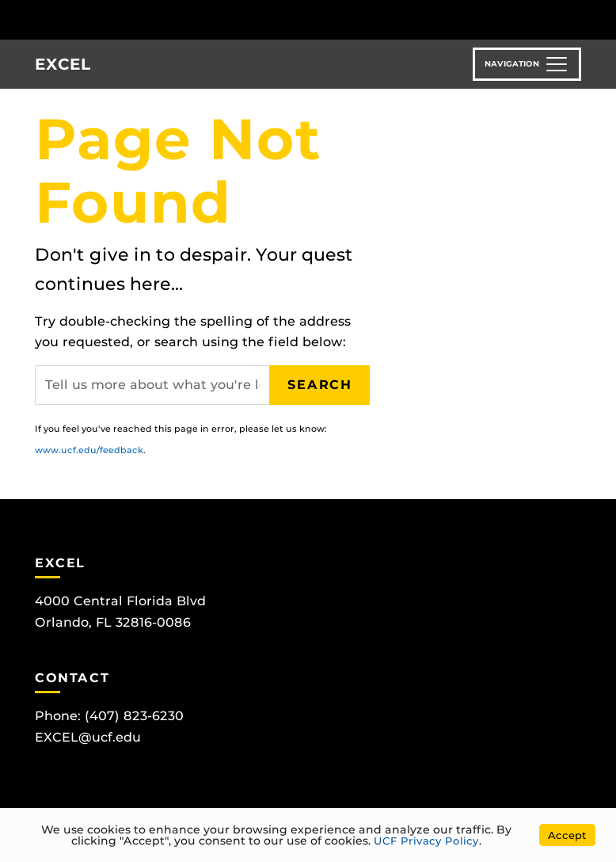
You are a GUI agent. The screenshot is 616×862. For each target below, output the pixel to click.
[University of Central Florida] (117, 19)
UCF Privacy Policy (426, 841)
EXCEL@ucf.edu (88, 737)
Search (320, 385)
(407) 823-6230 (134, 716)
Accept (567, 835)
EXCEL (63, 64)
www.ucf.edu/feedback (89, 450)
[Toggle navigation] (527, 64)
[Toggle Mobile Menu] (600, 19)
